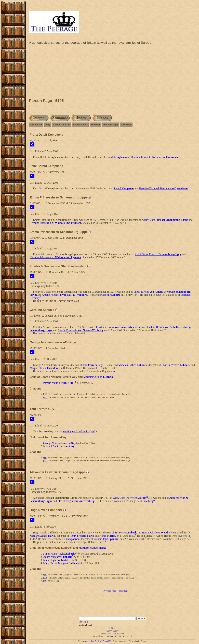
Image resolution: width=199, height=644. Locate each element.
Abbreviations (80, 124)
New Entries (36, 124)
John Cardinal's (97, 641)
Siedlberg (148, 501)
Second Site (107, 641)
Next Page (126, 124)
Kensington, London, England (79, 431)
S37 (46, 397)
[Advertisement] (112, 72)
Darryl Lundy (112, 631)
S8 (45, 394)
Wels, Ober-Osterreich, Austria (129, 498)
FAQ (48, 124)
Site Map (95, 124)
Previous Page (110, 124)
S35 (46, 578)
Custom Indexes (61, 124)
